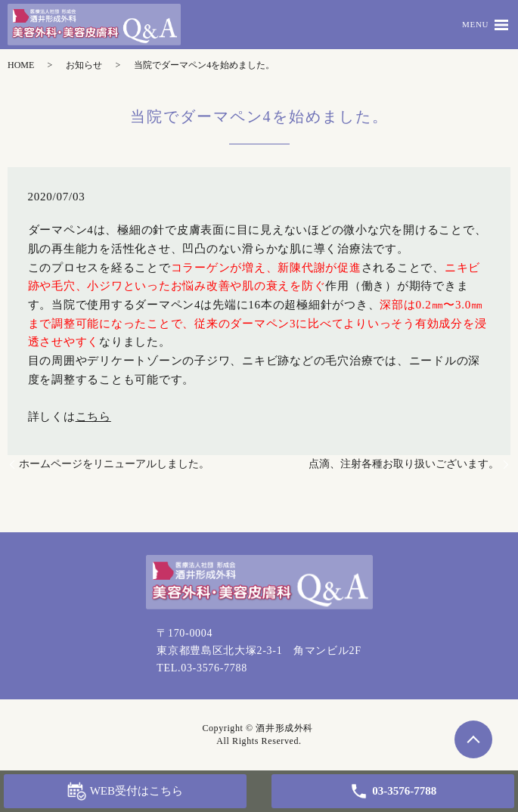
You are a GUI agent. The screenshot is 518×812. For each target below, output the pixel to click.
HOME (21, 65)
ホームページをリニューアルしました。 (114, 464)
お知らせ (84, 65)
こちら (93, 417)
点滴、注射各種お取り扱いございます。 (404, 464)
